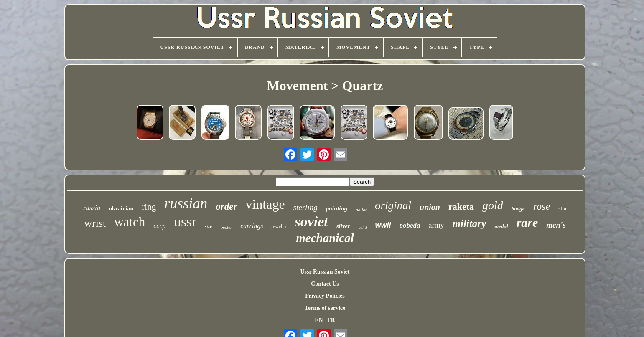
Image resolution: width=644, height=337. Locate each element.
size (209, 226)
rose (542, 206)
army (437, 225)
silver (343, 226)
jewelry (279, 226)
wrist (95, 223)
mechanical (325, 238)
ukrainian (121, 209)
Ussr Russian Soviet (325, 272)
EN (319, 320)
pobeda (410, 225)
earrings (252, 226)
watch (130, 222)
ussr (185, 222)
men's (556, 225)
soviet (311, 222)
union (430, 207)
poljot (361, 210)
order (226, 207)
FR (331, 320)
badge (518, 209)
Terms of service (325, 308)
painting (337, 208)
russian (186, 204)
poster (227, 227)
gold (493, 205)
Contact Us (325, 284)
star (563, 209)
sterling (305, 207)
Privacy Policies (325, 296)
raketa (461, 207)
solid (363, 227)
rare (527, 222)
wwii (383, 225)
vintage (265, 204)
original (393, 205)
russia (92, 208)
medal (501, 226)
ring (149, 207)
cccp (159, 226)
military (470, 224)
